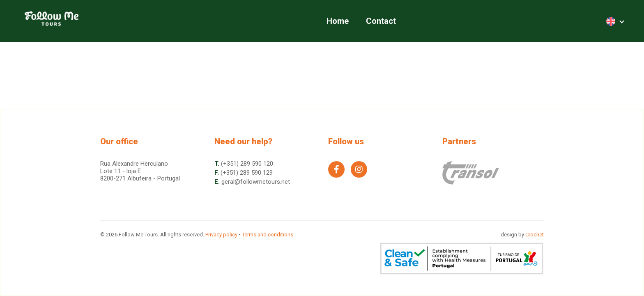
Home (338, 21)
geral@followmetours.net (256, 182)
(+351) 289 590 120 (247, 164)
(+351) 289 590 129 (247, 173)
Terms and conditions (268, 235)
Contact (381, 21)
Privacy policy (221, 235)
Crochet (535, 235)
